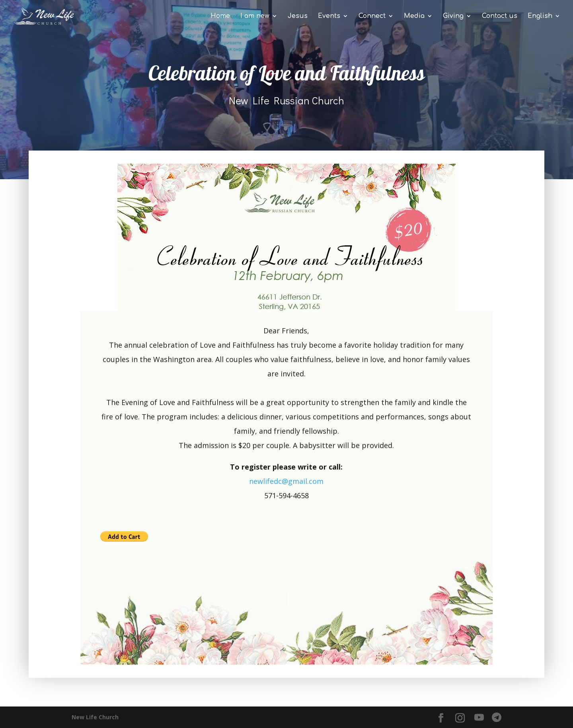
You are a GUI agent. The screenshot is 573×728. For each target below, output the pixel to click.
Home (220, 16)
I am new (255, 16)
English (540, 16)
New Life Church (95, 717)
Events (329, 16)
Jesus (298, 16)
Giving (453, 16)
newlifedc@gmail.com (286, 483)
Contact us (500, 16)
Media (414, 16)
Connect (372, 16)
